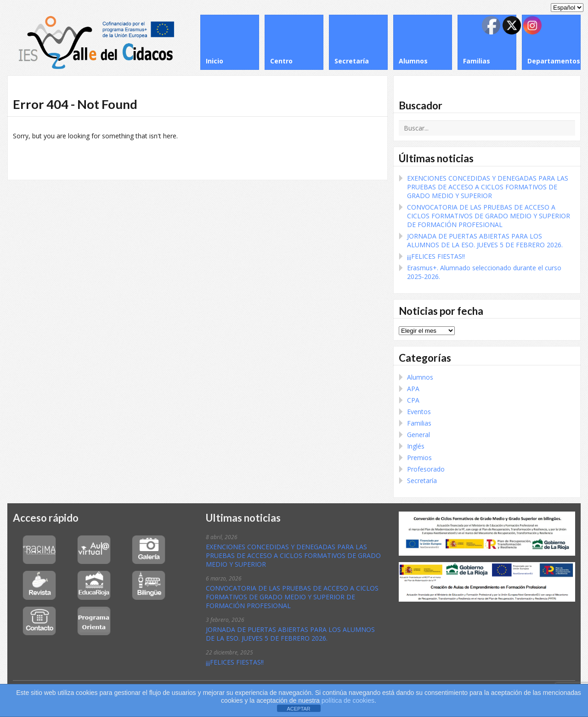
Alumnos (420, 377)
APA (413, 389)
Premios (419, 458)
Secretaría (422, 481)
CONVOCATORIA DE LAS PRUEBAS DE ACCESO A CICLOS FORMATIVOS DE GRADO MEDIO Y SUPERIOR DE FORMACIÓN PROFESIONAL (489, 216)
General (418, 435)
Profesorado (426, 469)
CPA (413, 400)
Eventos (419, 412)
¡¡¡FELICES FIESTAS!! (436, 256)
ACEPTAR (298, 709)
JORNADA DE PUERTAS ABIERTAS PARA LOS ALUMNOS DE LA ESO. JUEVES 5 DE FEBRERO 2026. (485, 240)
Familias (419, 423)
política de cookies (347, 700)
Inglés (416, 446)
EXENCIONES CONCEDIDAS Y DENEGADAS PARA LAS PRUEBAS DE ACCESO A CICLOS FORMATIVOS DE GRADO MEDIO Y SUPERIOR (488, 187)
